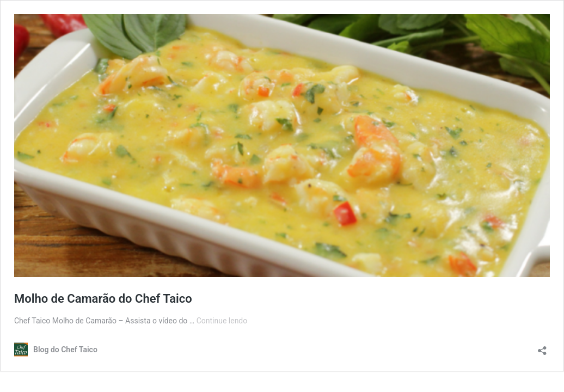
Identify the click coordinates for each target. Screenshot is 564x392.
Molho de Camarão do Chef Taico (103, 299)
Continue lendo (222, 321)
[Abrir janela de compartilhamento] (542, 347)
